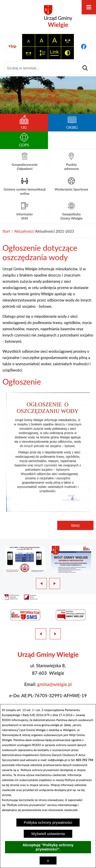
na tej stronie (11, 785)
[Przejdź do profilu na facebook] (84, 47)
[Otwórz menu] (89, 7)
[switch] (67, 40)
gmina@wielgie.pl (54, 684)
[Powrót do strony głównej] (6, 231)
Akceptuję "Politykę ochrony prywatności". (48, 847)
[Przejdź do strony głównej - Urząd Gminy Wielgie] (48, 17)
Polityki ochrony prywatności (26, 805)
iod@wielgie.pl (57, 760)
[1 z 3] (25, 559)
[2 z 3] (71, 559)
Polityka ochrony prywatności (48, 822)
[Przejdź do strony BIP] (12, 47)
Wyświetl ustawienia (48, 834)
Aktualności (24, 231)
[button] (48, 510)
